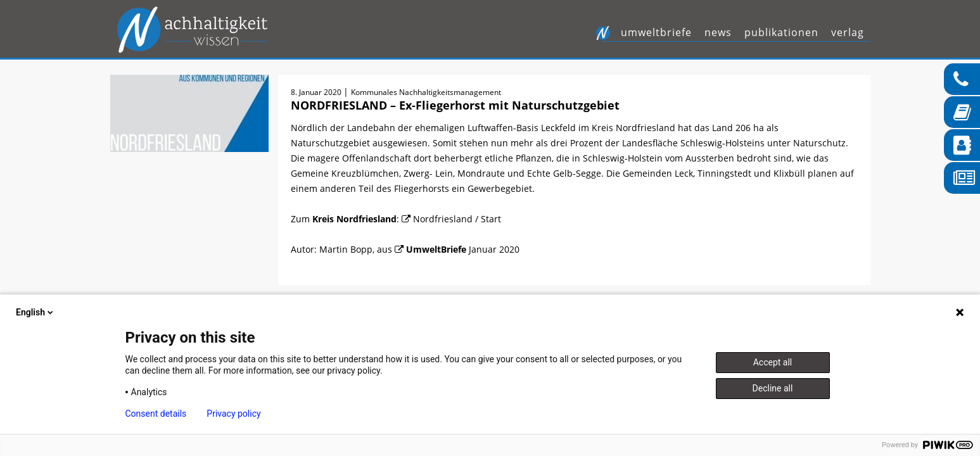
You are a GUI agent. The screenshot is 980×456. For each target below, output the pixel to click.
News (718, 32)
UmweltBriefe (656, 32)
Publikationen (781, 32)
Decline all (773, 388)
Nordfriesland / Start (457, 219)
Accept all (773, 362)
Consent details (156, 414)
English (35, 312)
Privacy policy (233, 414)
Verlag (848, 32)
